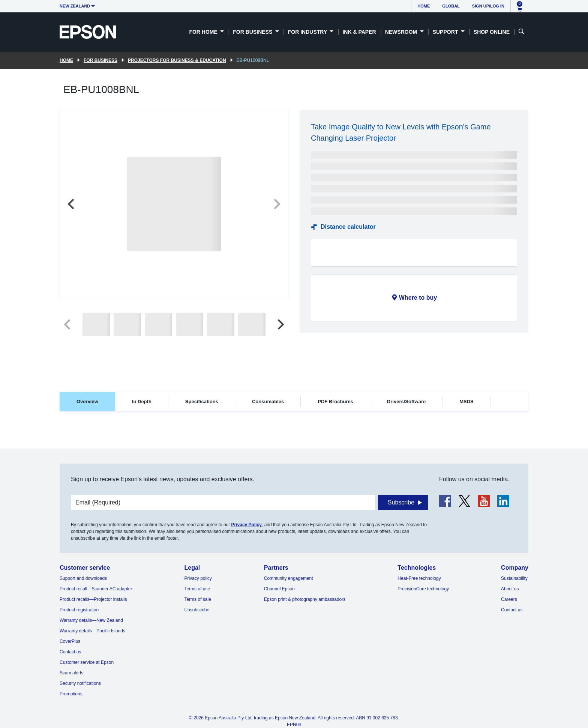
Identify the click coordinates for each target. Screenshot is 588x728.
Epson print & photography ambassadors (305, 599)
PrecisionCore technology (423, 589)
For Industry (308, 32)
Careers (509, 599)
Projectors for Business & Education (177, 60)
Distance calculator (348, 227)
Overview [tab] (87, 402)
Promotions (71, 694)
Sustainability (514, 578)
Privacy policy (198, 578)
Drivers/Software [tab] (406, 402)
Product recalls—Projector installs (93, 599)
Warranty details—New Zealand (91, 620)
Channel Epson (279, 589)
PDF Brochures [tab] (335, 402)
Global (451, 6)
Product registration (79, 610)
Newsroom (402, 32)
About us (510, 589)
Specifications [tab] (202, 402)
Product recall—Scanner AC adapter (96, 589)
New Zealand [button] (75, 6)
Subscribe (401, 502)
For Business (253, 32)
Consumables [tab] (268, 402)
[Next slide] (276, 204)
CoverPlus (70, 641)
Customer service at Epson (87, 662)
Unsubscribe (197, 610)
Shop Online (492, 32)
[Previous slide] (72, 204)
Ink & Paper (359, 32)
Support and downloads (83, 578)
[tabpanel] (294, 434)
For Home (204, 32)
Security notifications (80, 683)
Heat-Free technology (419, 578)
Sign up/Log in (488, 6)
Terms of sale (197, 599)
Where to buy (418, 298)
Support (446, 32)
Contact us (70, 652)
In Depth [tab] (142, 402)
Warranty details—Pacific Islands (92, 631)
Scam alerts (71, 673)
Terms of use (197, 589)
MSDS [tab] (466, 402)
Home (424, 6)
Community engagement (289, 578)
